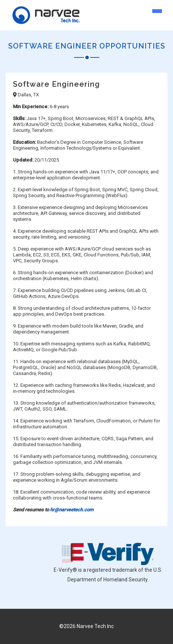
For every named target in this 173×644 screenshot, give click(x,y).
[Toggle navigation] (157, 11)
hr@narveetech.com (72, 510)
